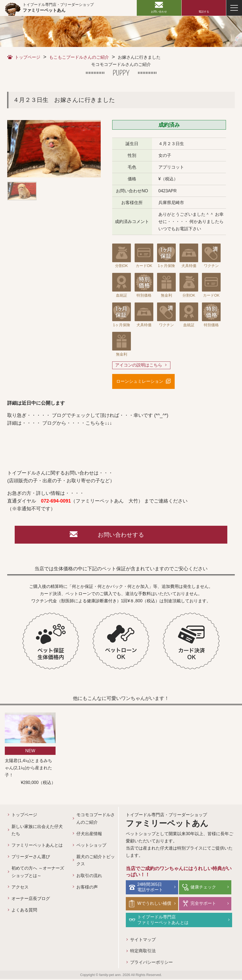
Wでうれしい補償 (155, 904)
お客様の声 (87, 888)
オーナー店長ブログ (31, 900)
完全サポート (204, 904)
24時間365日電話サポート (151, 888)
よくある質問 (24, 911)
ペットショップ (91, 846)
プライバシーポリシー (151, 963)
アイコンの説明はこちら (139, 365)
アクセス (20, 888)
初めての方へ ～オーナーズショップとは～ (38, 873)
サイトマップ (143, 940)
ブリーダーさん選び (31, 858)
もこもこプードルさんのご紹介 (79, 57)
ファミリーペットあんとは (37, 846)
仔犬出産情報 (89, 835)
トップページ (28, 57)
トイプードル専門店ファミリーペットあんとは (163, 921)
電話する (204, 12)
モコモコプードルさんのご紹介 (96, 820)
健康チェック (204, 888)
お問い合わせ (159, 12)
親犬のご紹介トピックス (96, 862)
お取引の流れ (89, 877)
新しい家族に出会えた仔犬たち (37, 831)
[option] (54, 149)
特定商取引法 (143, 952)
